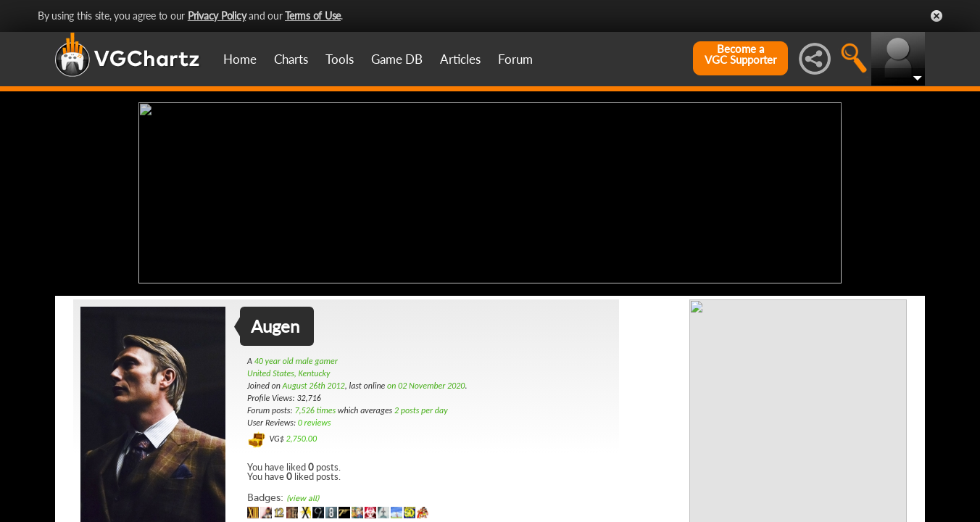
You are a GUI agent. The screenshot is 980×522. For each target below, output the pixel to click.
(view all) (303, 497)
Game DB (397, 59)
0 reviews (315, 421)
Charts (291, 59)
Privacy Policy (217, 16)
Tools (340, 59)
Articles (460, 59)
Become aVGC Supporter (740, 54)
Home (240, 59)
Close (937, 16)
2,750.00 (301, 437)
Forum (515, 59)
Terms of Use (313, 16)
